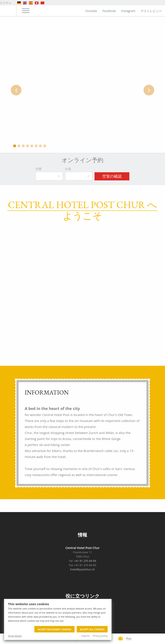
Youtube (91, 11)
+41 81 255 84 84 (85, 561)
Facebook (109, 11)
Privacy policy (100, 636)
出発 (68, 169)
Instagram (128, 11)
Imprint (86, 636)
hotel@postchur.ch (82, 569)
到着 (39, 169)
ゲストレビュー (151, 11)
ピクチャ (6, 3)
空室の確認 (112, 176)
